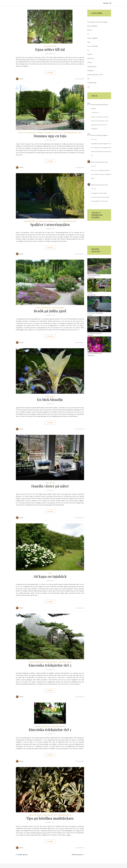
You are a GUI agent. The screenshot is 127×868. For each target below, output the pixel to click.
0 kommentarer (80, 79)
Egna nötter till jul (50, 49)
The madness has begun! (95, 333)
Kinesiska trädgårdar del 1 (50, 730)
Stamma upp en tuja (50, 136)
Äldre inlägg (22, 855)
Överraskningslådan (94, 275)
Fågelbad (90, 293)
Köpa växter (50, 396)
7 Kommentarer (80, 167)
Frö (88, 50)
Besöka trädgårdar (43, 308)
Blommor (90, 30)
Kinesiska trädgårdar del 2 (50, 665)
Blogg (106, 3)
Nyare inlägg (78, 855)
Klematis (90, 54)
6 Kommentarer (80, 608)
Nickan (21, 79)
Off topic (90, 62)
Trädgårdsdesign (70, 133)
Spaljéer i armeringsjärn (50, 224)
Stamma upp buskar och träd (48, 133)
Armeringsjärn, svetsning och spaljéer (39, 221)
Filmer (89, 42)
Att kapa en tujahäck (50, 576)
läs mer (50, 73)
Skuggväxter (48, 815)
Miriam (93, 185)
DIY (56, 221)
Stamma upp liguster (102, 135)
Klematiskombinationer (94, 353)
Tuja (80, 133)
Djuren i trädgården (93, 38)
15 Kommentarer (79, 254)
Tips (61, 133)
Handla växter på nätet (50, 486)
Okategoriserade (50, 46)
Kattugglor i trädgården (95, 313)
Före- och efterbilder (27, 133)
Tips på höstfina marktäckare (50, 818)
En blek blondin (50, 399)
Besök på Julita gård (50, 311)
